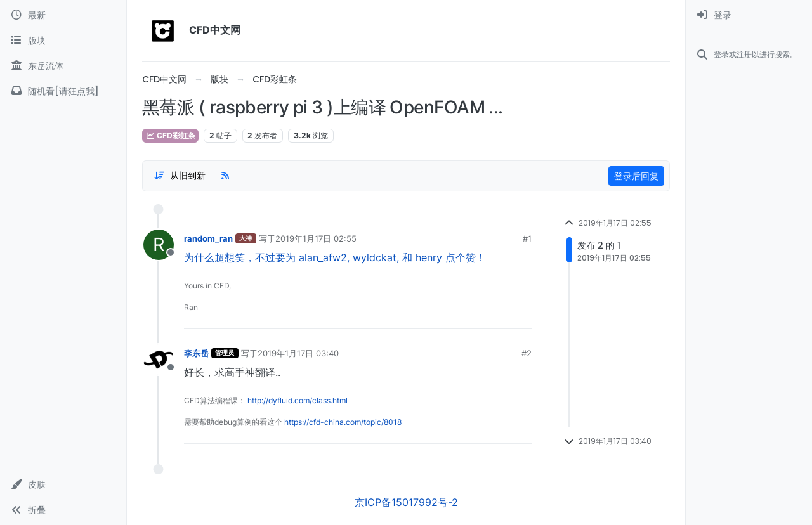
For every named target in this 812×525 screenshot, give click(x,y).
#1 (527, 238)
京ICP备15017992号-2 (406, 502)
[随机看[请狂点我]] (63, 91)
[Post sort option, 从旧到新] (180, 176)
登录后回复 (636, 176)
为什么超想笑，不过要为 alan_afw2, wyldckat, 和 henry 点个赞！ (335, 257)
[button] (63, 484)
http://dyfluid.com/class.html (298, 400)
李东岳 (196, 353)
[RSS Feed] (225, 176)
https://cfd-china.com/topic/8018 (343, 422)
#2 (527, 353)
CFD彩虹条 (170, 135)
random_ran (208, 238)
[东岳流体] (63, 66)
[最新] (63, 15)
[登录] (749, 15)
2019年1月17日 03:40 (298, 353)
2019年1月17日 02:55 (316, 238)
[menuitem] (749, 15)
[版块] (63, 41)
